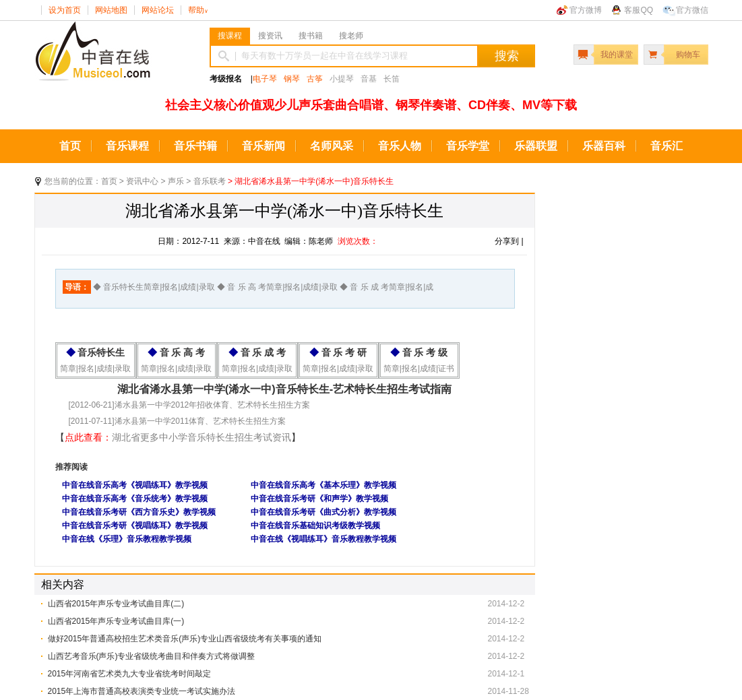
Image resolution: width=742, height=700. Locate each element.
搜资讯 (270, 36)
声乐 (176, 181)
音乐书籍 (195, 146)
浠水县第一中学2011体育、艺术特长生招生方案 (200, 421)
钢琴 (292, 79)
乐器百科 (604, 146)
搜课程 (230, 36)
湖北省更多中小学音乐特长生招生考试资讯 (202, 437)
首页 (70, 146)
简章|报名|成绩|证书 (419, 369)
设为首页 (65, 10)
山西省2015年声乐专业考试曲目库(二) (116, 604)
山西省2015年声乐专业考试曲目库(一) (116, 621)
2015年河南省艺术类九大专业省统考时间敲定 (130, 674)
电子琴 (265, 79)
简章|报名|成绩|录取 (95, 369)
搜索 (507, 56)
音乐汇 (667, 146)
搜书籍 (311, 36)
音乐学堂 (468, 146)
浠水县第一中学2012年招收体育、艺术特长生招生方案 (213, 405)
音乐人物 (400, 146)
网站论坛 (158, 10)
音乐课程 (127, 146)
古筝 (315, 79)
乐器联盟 (536, 146)
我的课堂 (617, 55)
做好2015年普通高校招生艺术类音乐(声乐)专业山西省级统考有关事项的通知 (185, 639)
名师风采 (332, 146)
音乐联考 (210, 181)
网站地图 (111, 10)
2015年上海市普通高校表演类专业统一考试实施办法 (142, 691)
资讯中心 (142, 181)
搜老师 (351, 36)
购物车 (688, 55)
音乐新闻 (264, 146)
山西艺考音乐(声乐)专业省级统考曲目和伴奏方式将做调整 (152, 656)
